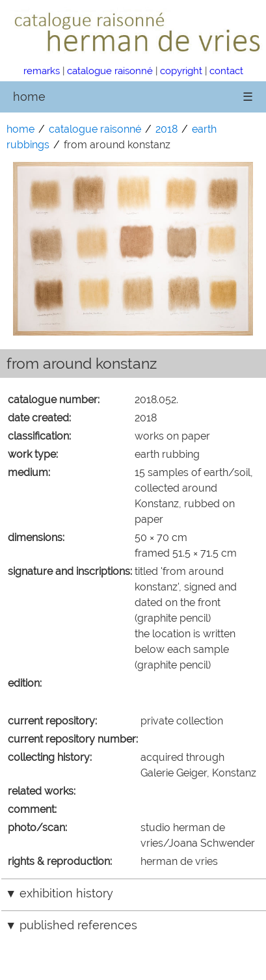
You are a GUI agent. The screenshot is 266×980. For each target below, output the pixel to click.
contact (226, 71)
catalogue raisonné (110, 71)
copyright (181, 71)
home (29, 97)
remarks (42, 71)
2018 (166, 129)
